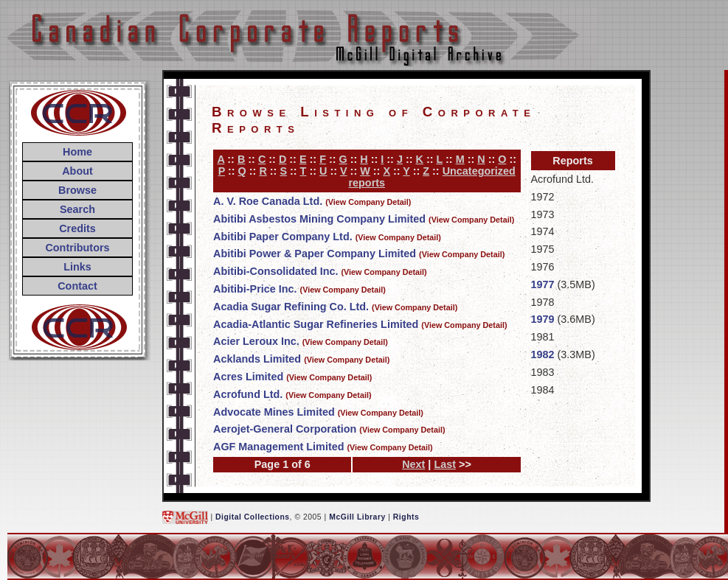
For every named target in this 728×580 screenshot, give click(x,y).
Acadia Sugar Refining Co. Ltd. (291, 307)
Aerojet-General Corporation (285, 429)
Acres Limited (248, 377)
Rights (406, 517)
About (77, 171)
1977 (543, 284)
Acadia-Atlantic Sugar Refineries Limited (316, 324)
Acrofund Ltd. (248, 394)
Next (413, 464)
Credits (77, 228)
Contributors (77, 248)
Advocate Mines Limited (274, 412)
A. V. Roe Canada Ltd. (268, 201)
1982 (543, 354)
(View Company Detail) (368, 202)
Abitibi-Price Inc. (255, 289)
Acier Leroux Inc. (256, 341)
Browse (77, 190)
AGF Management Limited (279, 447)
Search (77, 209)
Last (445, 464)
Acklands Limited (257, 359)
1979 (543, 319)
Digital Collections (253, 517)
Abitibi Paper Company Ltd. (283, 237)
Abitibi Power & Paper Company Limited (315, 254)
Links (77, 267)
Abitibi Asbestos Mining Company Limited (319, 219)
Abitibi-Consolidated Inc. (275, 271)
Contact (77, 286)
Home (77, 152)
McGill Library (357, 517)
